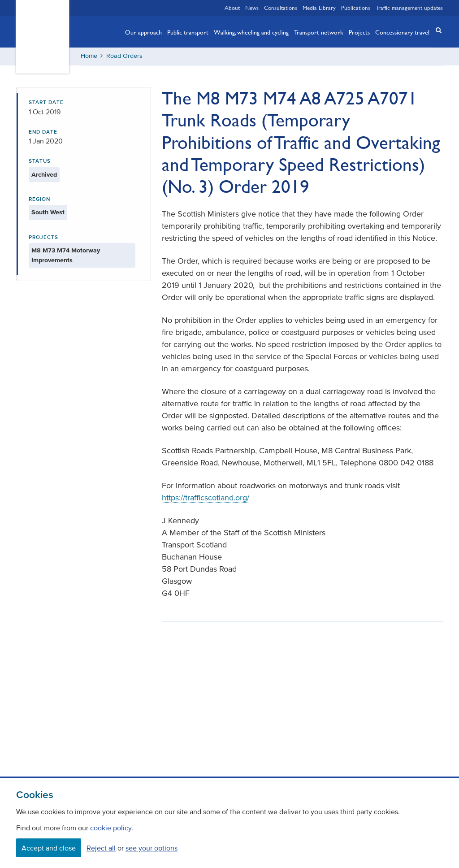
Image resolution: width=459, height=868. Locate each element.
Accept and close (49, 848)
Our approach (143, 32)
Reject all (101, 848)
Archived (44, 175)
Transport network (319, 32)
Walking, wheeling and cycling (251, 32)
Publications (356, 8)
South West (48, 212)
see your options (152, 848)
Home (89, 56)
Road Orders (124, 56)
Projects (359, 32)
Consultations (281, 8)
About (232, 8)
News (252, 8)
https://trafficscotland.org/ (206, 498)
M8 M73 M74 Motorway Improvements (66, 255)
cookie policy (111, 828)
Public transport (188, 32)
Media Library (319, 8)
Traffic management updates (409, 8)
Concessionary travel (402, 32)
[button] (436, 31)
